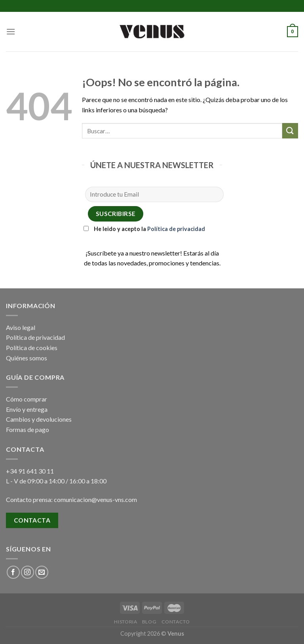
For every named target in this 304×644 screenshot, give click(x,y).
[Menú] (11, 31)
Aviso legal (21, 327)
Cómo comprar (27, 399)
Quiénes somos (27, 358)
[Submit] (290, 131)
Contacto (176, 622)
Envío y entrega (27, 409)
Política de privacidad (176, 229)
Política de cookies (32, 348)
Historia (125, 622)
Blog (149, 622)
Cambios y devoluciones (39, 419)
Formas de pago (28, 429)
